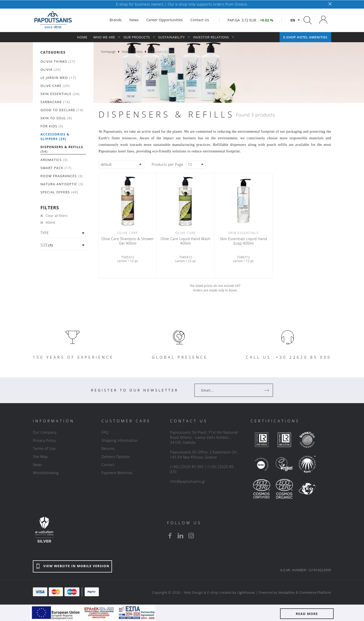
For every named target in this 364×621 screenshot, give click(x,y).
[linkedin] (180, 536)
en (293, 20)
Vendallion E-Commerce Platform (305, 592)
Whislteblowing (46, 473)
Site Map (40, 457)
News (38, 465)
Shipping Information (119, 440)
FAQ (105, 432)
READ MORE (307, 614)
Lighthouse (246, 592)
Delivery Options (116, 457)
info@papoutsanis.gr (188, 481)
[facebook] (170, 536)
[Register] (267, 390)
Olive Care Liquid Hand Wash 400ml (185, 241)
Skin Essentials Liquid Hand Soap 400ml (243, 241)
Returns (108, 448)
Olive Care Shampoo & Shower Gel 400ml (128, 241)
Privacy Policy (44, 440)
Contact (108, 465)
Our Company (45, 432)
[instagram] (191, 536)
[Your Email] (230, 390)
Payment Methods (117, 473)
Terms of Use (44, 448)
